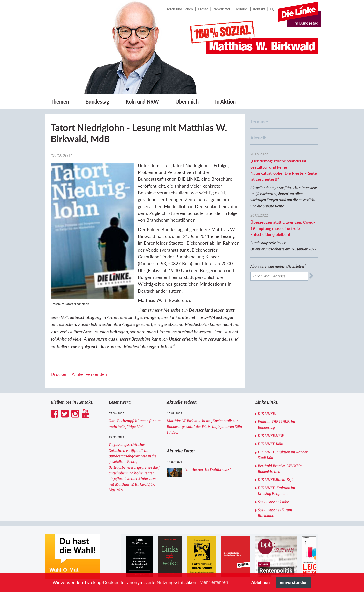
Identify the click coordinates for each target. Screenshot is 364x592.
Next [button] (321, 557)
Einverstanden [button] (293, 582)
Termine (242, 9)
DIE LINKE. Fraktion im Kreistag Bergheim (277, 491)
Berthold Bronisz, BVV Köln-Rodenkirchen (281, 469)
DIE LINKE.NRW (271, 436)
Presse (203, 9)
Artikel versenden (89, 374)
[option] (139, 557)
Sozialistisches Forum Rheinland (275, 513)
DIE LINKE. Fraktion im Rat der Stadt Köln (283, 455)
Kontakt (259, 9)
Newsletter (222, 9)
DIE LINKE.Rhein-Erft (275, 480)
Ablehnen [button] (261, 582)
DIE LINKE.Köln (270, 444)
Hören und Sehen (179, 9)
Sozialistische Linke (273, 502)
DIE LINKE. (267, 414)
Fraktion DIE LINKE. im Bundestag (277, 424)
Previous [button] (119, 557)
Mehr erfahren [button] (214, 582)
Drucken (59, 374)
